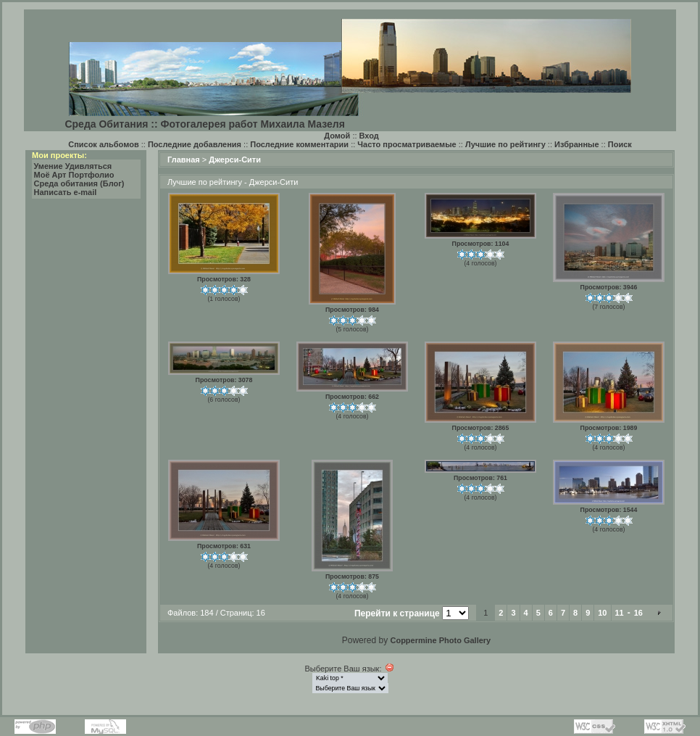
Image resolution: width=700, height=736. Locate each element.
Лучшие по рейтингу (505, 144)
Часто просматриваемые (407, 144)
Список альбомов (103, 144)
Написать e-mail (66, 192)
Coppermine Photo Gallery (440, 640)
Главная (184, 160)
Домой (337, 136)
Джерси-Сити (235, 160)
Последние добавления (195, 144)
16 (638, 613)
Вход (369, 136)
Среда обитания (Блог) (79, 183)
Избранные (577, 144)
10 (602, 613)
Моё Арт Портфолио (74, 175)
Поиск (620, 144)
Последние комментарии (299, 144)
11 (620, 613)
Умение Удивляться (73, 166)
